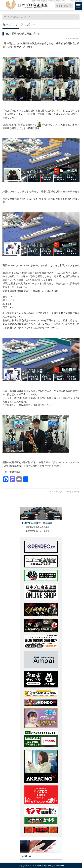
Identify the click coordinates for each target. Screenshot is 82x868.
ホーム (7, 17)
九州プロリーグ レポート (69, 492)
